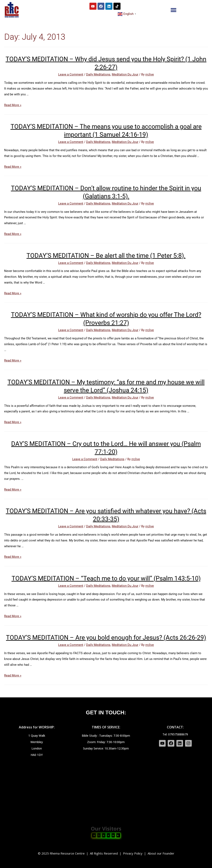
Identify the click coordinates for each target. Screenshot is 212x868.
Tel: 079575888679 (175, 734)
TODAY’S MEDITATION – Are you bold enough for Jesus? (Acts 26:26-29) (106, 638)
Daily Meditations (98, 74)
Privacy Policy (133, 853)
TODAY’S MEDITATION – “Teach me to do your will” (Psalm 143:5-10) (106, 578)
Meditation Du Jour (125, 74)
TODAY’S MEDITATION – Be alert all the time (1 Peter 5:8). (106, 256)
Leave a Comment (71, 74)
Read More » (13, 105)
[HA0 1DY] (106, 789)
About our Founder (161, 853)
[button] (174, 10)
